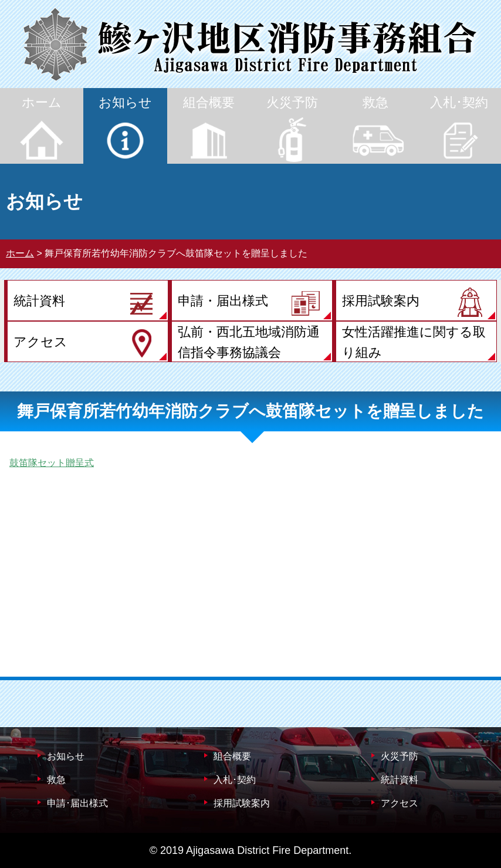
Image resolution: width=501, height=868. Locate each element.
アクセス (400, 803)
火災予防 (400, 756)
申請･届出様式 (77, 803)
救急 (56, 780)
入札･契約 (235, 780)
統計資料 (400, 780)
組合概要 (232, 756)
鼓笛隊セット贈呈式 (52, 463)
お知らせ (66, 756)
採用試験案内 (242, 803)
